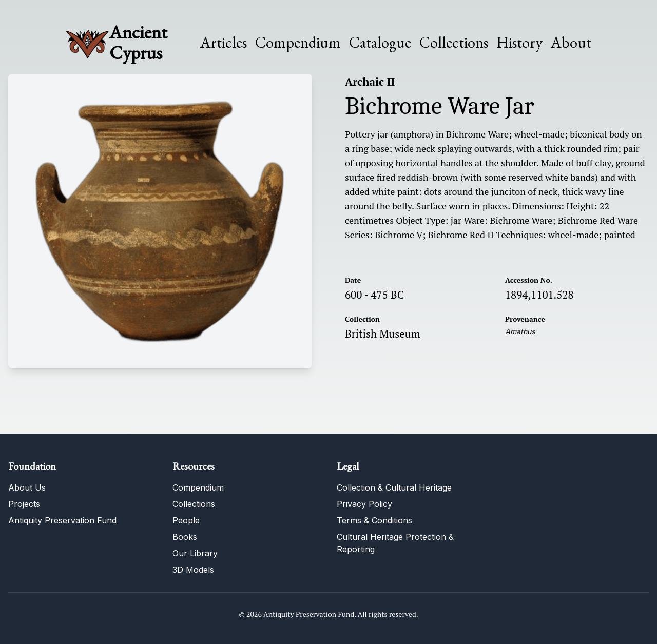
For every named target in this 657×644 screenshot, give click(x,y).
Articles (224, 43)
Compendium (298, 43)
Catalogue (380, 43)
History (519, 42)
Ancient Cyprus (138, 42)
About (571, 43)
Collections (454, 43)
